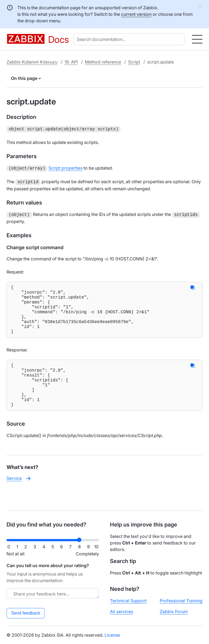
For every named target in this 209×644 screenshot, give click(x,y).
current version (136, 14)
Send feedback (26, 613)
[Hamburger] (197, 39)
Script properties (65, 167)
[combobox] (130, 39)
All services (122, 612)
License (112, 635)
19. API (71, 62)
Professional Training (181, 601)
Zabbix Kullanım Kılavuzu (32, 62)
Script (134, 62)
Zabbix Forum (174, 612)
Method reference (103, 62)
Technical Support (128, 601)
